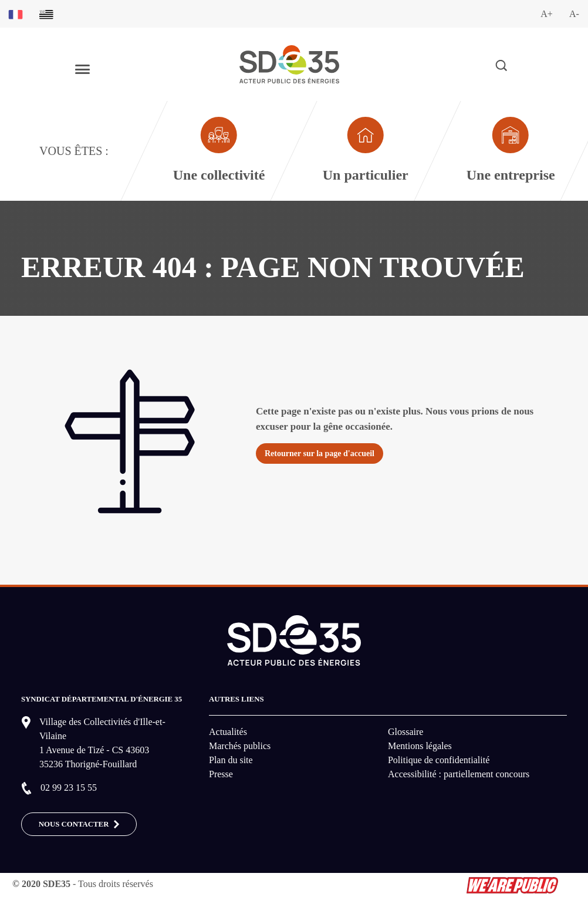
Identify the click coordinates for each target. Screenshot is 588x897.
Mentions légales (420, 746)
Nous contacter (79, 825)
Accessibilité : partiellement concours (459, 774)
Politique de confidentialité (439, 760)
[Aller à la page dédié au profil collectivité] (218, 151)
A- (574, 14)
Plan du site (231, 760)
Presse (221, 774)
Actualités (228, 732)
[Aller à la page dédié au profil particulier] (365, 151)
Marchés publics (240, 746)
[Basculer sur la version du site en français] (16, 14)
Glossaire (405, 732)
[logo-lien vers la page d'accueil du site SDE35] (289, 63)
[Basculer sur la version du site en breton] (46, 14)
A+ (547, 14)
